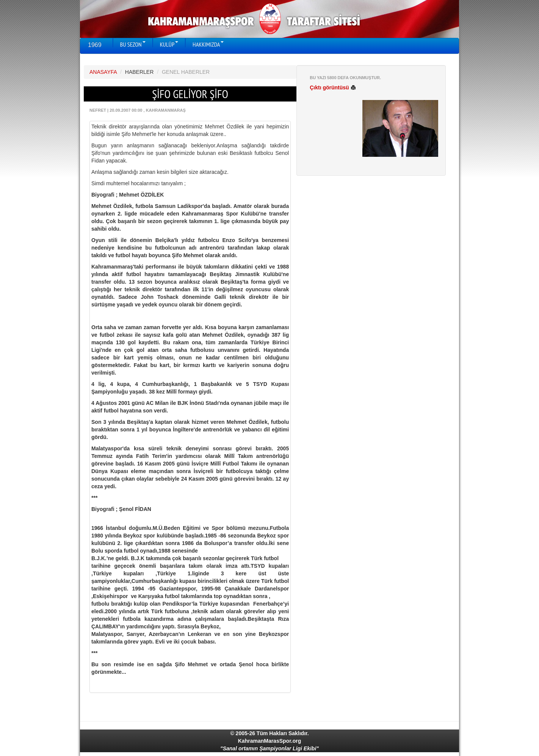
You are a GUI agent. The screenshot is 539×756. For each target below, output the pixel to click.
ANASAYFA (103, 72)
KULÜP (169, 44)
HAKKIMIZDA (208, 44)
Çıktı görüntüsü (333, 87)
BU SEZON (133, 44)
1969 (95, 45)
